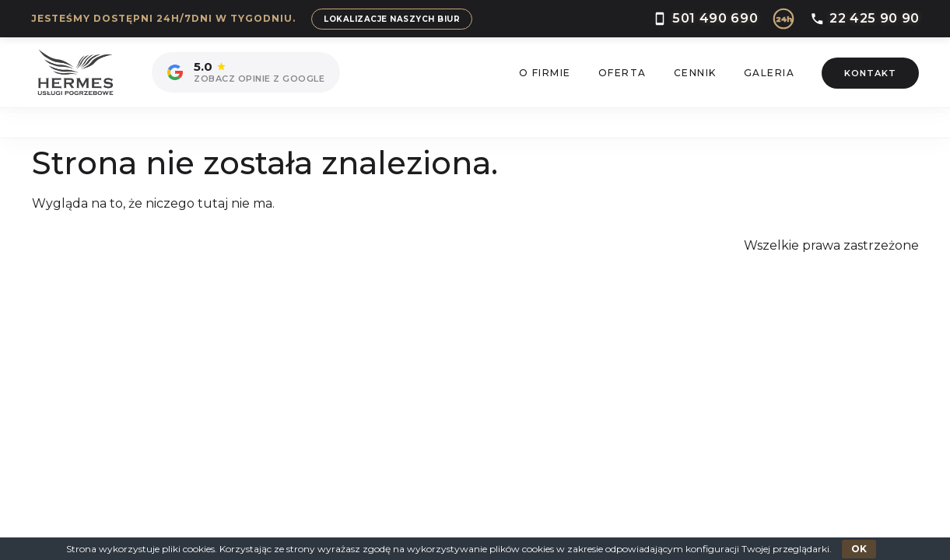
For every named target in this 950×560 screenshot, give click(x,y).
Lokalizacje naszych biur (392, 19)
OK (859, 549)
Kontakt (870, 73)
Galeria (769, 73)
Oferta (622, 73)
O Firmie (545, 73)
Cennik (695, 73)
